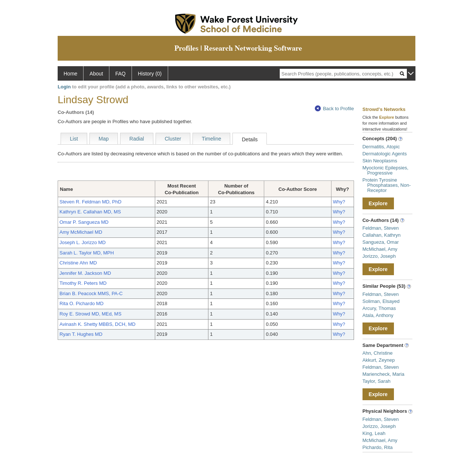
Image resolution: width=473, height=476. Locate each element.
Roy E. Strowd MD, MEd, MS (91, 314)
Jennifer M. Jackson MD (85, 273)
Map (104, 139)
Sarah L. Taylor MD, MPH (87, 253)
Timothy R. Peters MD (83, 283)
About (96, 74)
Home (70, 74)
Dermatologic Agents (385, 154)
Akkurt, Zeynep (379, 360)
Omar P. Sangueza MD (84, 222)
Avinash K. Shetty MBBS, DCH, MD (98, 324)
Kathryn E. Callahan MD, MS (90, 212)
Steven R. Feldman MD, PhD (91, 202)
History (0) (150, 74)
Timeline (211, 139)
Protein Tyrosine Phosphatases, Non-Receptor (387, 185)
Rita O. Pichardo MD (81, 303)
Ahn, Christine (378, 353)
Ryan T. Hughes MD (81, 334)
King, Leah (374, 433)
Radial (137, 139)
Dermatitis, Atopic (381, 147)
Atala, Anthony (378, 315)
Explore (378, 203)
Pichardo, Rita (378, 447)
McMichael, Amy (380, 249)
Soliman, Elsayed (381, 301)
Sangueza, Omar (381, 242)
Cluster (173, 139)
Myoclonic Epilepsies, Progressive (385, 170)
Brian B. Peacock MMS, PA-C (91, 293)
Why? (339, 202)
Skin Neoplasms (380, 161)
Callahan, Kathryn (382, 235)
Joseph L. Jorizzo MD (83, 242)
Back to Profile (334, 109)
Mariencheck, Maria (383, 374)
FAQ (120, 74)
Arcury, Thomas (379, 308)
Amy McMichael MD (81, 232)
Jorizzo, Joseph (379, 256)
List (74, 139)
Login (64, 87)
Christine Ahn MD (78, 263)
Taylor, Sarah (377, 381)
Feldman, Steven (381, 228)
